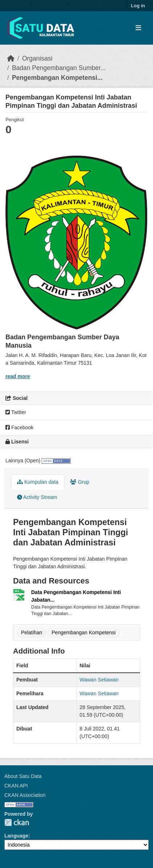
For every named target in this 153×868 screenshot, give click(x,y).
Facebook (19, 427)
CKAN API (16, 786)
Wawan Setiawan (99, 680)
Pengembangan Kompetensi (84, 632)
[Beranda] (11, 58)
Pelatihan (32, 632)
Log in (138, 6)
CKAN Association (25, 795)
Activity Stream (37, 497)
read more (18, 376)
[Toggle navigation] (138, 28)
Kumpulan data (38, 482)
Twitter (16, 412)
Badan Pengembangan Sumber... (59, 68)
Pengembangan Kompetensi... (57, 78)
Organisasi (37, 58)
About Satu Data (23, 776)
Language (16, 836)
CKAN (17, 822)
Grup (80, 482)
